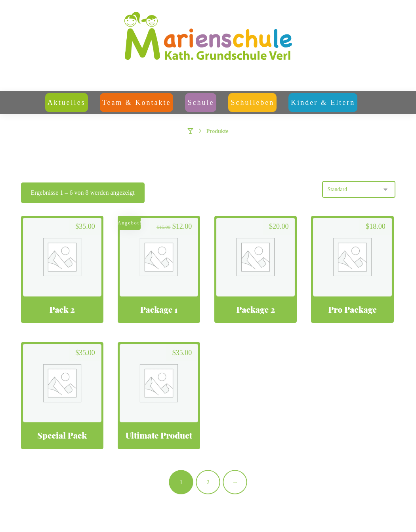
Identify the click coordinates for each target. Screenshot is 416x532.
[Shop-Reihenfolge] (359, 189)
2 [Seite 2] (208, 482)
